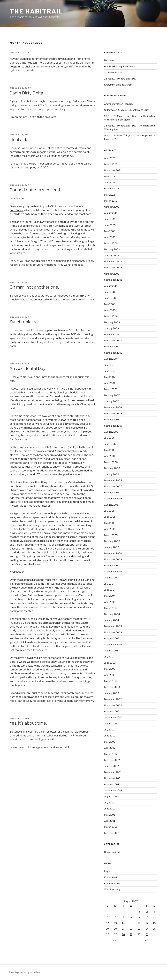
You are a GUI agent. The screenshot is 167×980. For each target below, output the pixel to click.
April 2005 (110, 529)
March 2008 (111, 316)
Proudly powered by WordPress (25, 972)
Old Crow (109, 110)
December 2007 (113, 334)
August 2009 (111, 213)
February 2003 (112, 687)
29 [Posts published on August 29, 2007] (131, 934)
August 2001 (111, 796)
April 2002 (110, 748)
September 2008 (113, 280)
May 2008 (110, 304)
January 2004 (112, 620)
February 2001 (112, 833)
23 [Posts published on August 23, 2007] (139, 929)
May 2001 (110, 815)
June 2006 (110, 444)
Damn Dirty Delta (26, 93)
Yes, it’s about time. (28, 723)
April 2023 (110, 158)
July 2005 (109, 511)
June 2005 (110, 517)
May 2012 (109, 195)
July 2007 (109, 365)
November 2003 (113, 632)
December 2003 (113, 626)
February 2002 (112, 760)
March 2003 (111, 681)
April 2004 (110, 602)
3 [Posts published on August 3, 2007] (147, 912)
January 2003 (112, 693)
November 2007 (113, 341)
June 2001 (110, 809)
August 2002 (111, 724)
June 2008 (110, 298)
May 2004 (110, 596)
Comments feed (113, 883)
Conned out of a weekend (35, 190)
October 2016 (112, 189)
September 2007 (113, 353)
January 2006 (112, 474)
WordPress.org (112, 889)
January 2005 (112, 547)
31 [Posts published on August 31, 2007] (147, 934)
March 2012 (111, 201)
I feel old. (18, 139)
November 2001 (113, 778)
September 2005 (113, 499)
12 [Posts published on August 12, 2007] (108, 923)
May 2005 (110, 523)
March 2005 (111, 535)
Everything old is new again (118, 85)
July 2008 (109, 292)
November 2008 (113, 268)
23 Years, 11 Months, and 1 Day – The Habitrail (128, 116)
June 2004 (110, 590)
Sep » (147, 940)
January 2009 (112, 255)
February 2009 (112, 249)
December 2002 (113, 699)
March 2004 (111, 608)
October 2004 (112, 566)
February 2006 (112, 468)
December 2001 (113, 772)
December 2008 (113, 262)
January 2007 (111, 401)
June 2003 (110, 663)
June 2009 (110, 225)
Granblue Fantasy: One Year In (120, 66)
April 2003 (110, 675)
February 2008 (112, 322)
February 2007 (112, 395)
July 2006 (109, 438)
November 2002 (113, 705)
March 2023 (111, 164)
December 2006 (113, 407)
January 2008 (112, 328)
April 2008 (110, 310)
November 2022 (113, 170)
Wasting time (111, 129)
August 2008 (111, 286)
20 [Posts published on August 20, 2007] (115, 929)
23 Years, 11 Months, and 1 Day (120, 79)
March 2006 (111, 462)
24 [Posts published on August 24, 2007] (147, 929)
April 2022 (110, 182)
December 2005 (113, 480)
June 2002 (110, 736)
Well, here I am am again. (117, 120)
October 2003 (112, 638)
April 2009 (110, 237)
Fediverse (109, 60)
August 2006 (111, 432)
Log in (107, 871)
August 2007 (111, 359)
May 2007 (110, 377)
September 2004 (113, 572)
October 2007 (112, 347)
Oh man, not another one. (34, 287)
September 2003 (113, 645)
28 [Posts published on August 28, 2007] (123, 934)
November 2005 (113, 486)
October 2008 (112, 274)
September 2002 (113, 717)
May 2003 (110, 669)
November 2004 (113, 559)
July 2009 (109, 219)
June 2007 (110, 371)
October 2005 (112, 493)
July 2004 (109, 584)
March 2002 (111, 754)
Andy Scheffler (112, 104)
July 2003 (109, 657)
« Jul (115, 940)
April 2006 (110, 456)
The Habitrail (36, 11)
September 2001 (113, 790)
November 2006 (113, 414)
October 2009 (112, 207)
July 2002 (109, 730)
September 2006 (113, 426)
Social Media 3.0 (113, 72)
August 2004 (111, 578)
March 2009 (111, 243)
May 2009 (110, 231)
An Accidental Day (27, 368)
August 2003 (111, 651)
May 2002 (110, 742)
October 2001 (112, 784)
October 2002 (112, 711)
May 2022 (110, 176)
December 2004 (113, 553)
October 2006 (112, 420)
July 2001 (109, 803)
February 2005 (112, 541)
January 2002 (111, 766)
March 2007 (111, 389)
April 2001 (110, 821)
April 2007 (110, 383)
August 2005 (111, 505)
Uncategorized (112, 852)
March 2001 (111, 827)
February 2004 (112, 614)
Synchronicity (23, 322)
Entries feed (110, 877)
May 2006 (110, 450)
